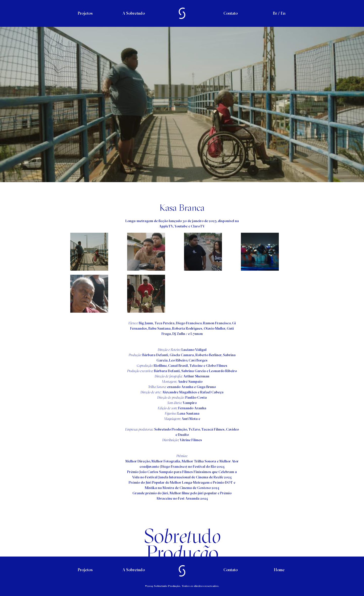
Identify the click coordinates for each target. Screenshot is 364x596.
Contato (231, 13)
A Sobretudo (134, 13)
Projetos (85, 13)
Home (279, 570)
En (283, 13)
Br (275, 13)
